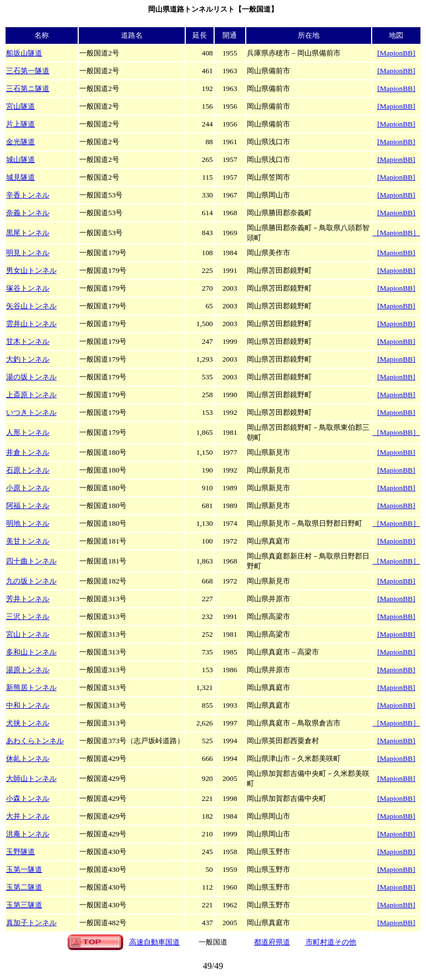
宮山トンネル (28, 634)
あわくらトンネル (35, 741)
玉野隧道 (21, 852)
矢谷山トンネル (31, 306)
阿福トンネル (28, 506)
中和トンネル (28, 705)
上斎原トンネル (31, 395)
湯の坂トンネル (31, 377)
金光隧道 (21, 142)
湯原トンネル (28, 670)
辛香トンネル (28, 195)
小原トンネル (28, 488)
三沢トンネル (28, 616)
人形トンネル (28, 432)
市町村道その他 (331, 942)
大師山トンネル (31, 778)
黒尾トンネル (28, 233)
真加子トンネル (31, 923)
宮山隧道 (21, 106)
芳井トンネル (28, 599)
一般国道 (213, 942)
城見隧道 (21, 177)
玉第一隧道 (24, 869)
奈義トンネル (28, 213)
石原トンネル (28, 470)
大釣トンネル (28, 359)
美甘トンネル (28, 541)
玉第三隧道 (24, 905)
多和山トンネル (31, 652)
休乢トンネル (28, 758)
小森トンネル (28, 798)
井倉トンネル (28, 452)
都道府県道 (272, 942)
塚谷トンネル (28, 288)
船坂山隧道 (24, 53)
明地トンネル (28, 523)
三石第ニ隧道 (28, 88)
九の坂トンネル (31, 581)
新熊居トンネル (31, 687)
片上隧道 (21, 124)
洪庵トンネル (28, 834)
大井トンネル (28, 816)
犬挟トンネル (28, 723)
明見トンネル (28, 253)
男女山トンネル (31, 270)
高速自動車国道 (154, 942)
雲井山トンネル (31, 324)
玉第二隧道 (24, 887)
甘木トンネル (28, 341)
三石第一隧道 (28, 71)
